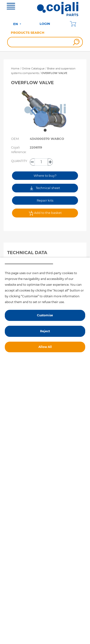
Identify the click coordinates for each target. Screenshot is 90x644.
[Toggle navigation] (11, 7)
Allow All (45, 347)
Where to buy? (45, 176)
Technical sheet (45, 188)
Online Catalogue (33, 68)
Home (15, 68)
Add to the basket (45, 213)
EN (16, 24)
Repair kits (45, 200)
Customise (45, 315)
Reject (45, 331)
